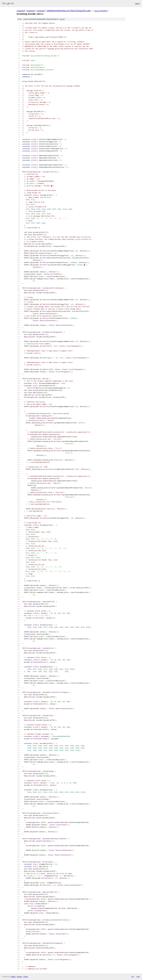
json (138, 977)
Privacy (19, 977)
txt (133, 977)
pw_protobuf (101, 11)
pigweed (21, 11)
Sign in (137, 3)
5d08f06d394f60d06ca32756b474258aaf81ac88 (68, 11)
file (62, 19)
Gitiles (13, 977)
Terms (26, 977)
